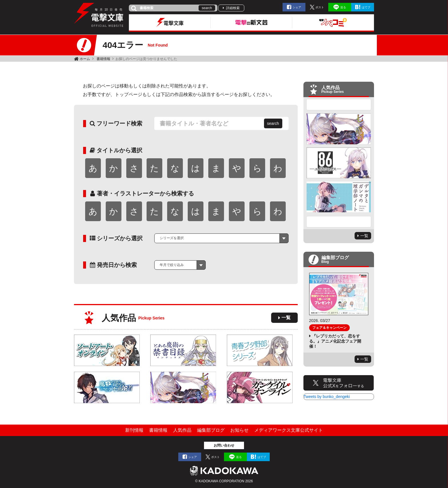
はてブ (366, 7)
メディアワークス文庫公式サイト (289, 430)
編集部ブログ (211, 430)
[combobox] (221, 238)
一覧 (286, 318)
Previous (339, 105)
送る (343, 7)
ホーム (85, 59)
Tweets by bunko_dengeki (327, 397)
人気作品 (182, 430)
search (207, 8)
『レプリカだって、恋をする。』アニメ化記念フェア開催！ (335, 341)
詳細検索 (233, 8)
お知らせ (239, 430)
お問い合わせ (224, 445)
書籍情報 (103, 59)
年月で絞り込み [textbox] (172, 265)
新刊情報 (134, 430)
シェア (297, 7)
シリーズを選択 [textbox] (172, 238)
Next (339, 222)
